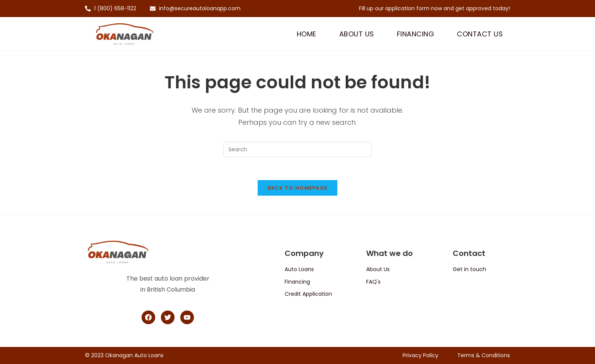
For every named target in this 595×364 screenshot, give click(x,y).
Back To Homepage (298, 188)
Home (307, 34)
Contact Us (480, 34)
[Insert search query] (297, 149)
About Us (357, 34)
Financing (416, 34)
